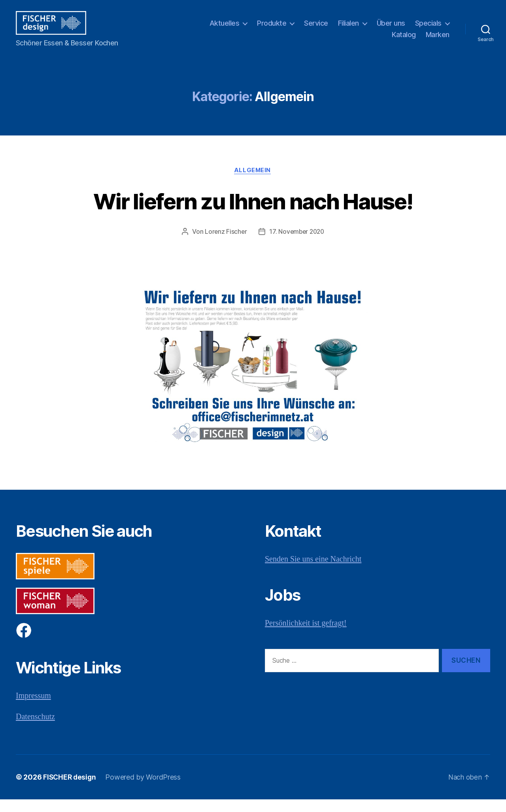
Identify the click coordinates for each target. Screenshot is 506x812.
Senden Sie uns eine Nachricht (315, 572)
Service (316, 29)
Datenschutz (36, 729)
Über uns (391, 29)
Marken (438, 40)
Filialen (348, 29)
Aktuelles (225, 29)
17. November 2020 (297, 244)
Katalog (404, 40)
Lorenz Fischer (225, 244)
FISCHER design (70, 790)
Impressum (34, 708)
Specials (428, 29)
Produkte (272, 29)
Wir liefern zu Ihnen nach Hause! (253, 213)
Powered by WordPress (145, 790)
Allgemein (253, 182)
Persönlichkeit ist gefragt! (308, 635)
